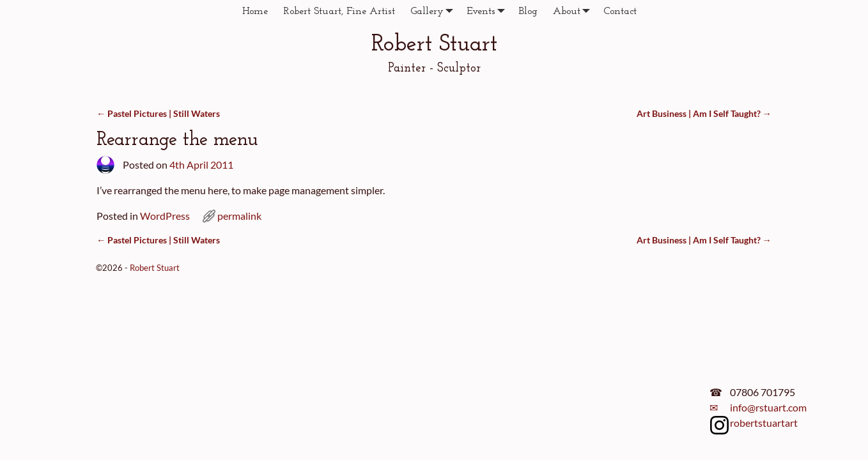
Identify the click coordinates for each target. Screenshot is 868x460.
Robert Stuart (434, 45)
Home (255, 11)
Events (489, 11)
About (574, 11)
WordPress (165, 216)
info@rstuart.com (768, 407)
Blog (528, 11)
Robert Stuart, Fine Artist (339, 11)
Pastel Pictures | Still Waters (158, 113)
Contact (620, 11)
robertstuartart (764, 423)
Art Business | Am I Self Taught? (704, 113)
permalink (239, 216)
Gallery (435, 11)
